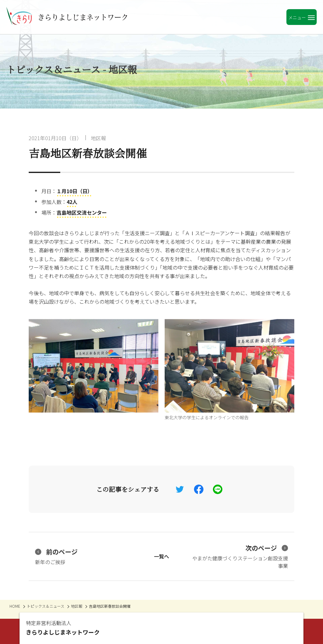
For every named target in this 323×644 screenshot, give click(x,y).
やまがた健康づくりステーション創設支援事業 (240, 556)
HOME (15, 606)
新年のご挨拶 (56, 556)
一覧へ (161, 556)
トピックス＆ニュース (46, 606)
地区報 (98, 138)
